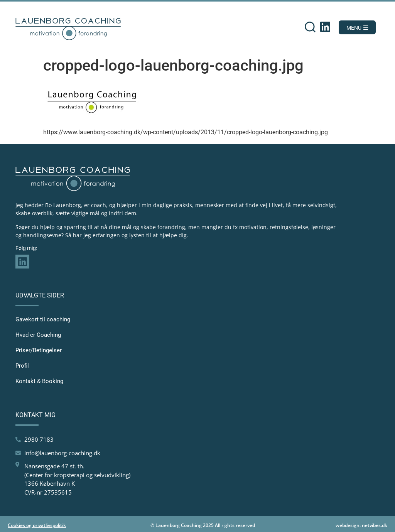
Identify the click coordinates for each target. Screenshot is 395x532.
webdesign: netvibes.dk (361, 525)
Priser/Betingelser (39, 350)
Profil (22, 366)
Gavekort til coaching (43, 319)
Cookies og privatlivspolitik (37, 525)
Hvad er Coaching (38, 335)
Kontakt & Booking (39, 381)
